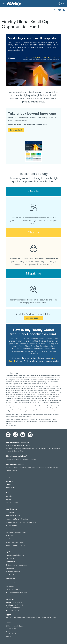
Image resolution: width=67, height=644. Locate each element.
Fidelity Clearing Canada (15, 464)
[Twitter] (15, 435)
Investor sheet (16, 130)
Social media (10, 575)
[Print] (60, 10)
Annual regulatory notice (14, 542)
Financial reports (11, 526)
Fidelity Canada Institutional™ (17, 456)
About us (9, 478)
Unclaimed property (13, 572)
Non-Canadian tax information (16, 593)
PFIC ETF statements (13, 590)
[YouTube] (23, 435)
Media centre (10, 488)
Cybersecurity (10, 578)
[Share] (55, 10)
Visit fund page (32, 318)
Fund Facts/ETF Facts (13, 516)
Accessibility (10, 568)
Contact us (9, 481)
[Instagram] (30, 435)
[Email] (64, 10)
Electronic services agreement (16, 565)
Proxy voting (10, 529)
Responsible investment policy (16, 532)
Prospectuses (10, 513)
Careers (8, 485)
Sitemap (8, 500)
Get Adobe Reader (12, 503)
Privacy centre (11, 562)
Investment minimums (13, 539)
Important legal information (15, 555)
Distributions (10, 586)
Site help (9, 496)
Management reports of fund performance (21, 522)
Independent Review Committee (17, 519)
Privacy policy (10, 559)
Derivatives (9, 536)
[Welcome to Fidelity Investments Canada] (14, 4)
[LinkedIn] (8, 435)
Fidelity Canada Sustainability (16, 546)
